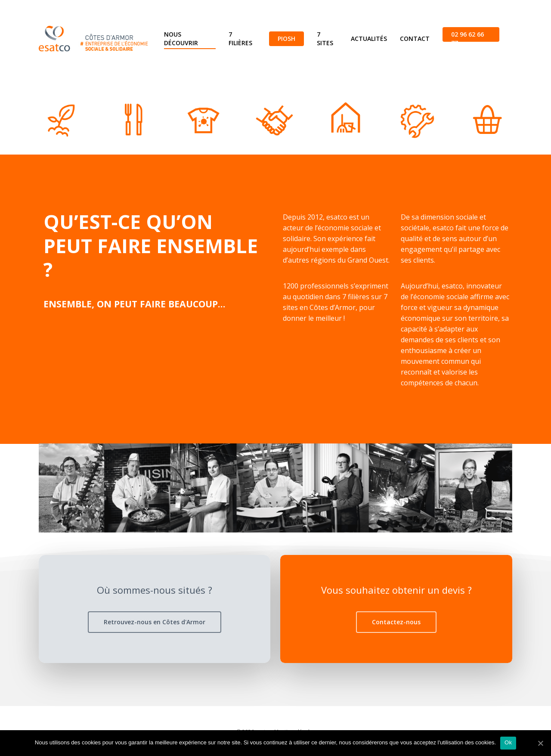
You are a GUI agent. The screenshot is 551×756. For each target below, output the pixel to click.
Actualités (369, 39)
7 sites (325, 39)
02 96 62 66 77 (467, 39)
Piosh (286, 39)
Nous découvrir (181, 39)
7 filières (240, 39)
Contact (415, 39)
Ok (508, 742)
